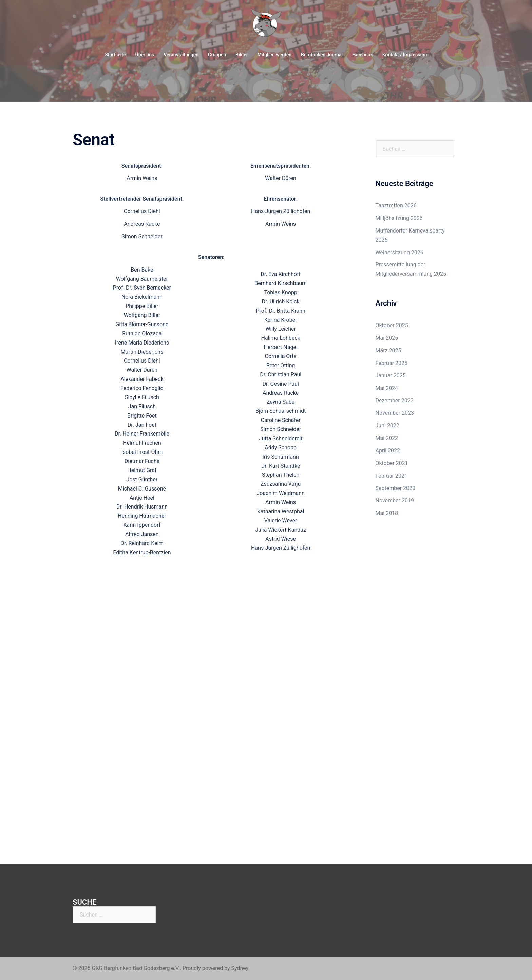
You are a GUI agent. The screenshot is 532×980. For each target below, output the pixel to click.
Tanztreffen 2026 (396, 206)
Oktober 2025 (392, 325)
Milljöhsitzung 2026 (399, 218)
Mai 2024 (387, 388)
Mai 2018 (387, 513)
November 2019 (395, 501)
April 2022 (388, 451)
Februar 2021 (392, 476)
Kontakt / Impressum (405, 55)
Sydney (240, 968)
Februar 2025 (392, 363)
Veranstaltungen (181, 55)
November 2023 (395, 413)
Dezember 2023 (395, 400)
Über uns (145, 55)
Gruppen (217, 55)
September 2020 (396, 488)
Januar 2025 (391, 376)
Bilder (242, 55)
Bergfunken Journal (322, 55)
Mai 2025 (387, 338)
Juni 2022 (387, 426)
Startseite (115, 55)
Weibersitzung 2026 (400, 252)
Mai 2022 (387, 438)
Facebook (363, 55)
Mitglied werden (274, 55)
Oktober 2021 (392, 463)
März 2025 (388, 350)
